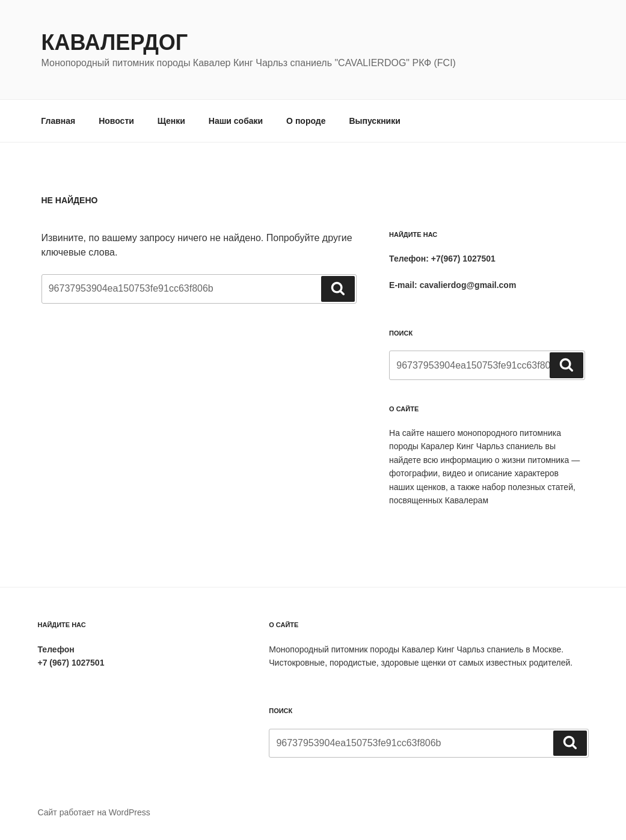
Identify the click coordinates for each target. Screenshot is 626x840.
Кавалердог (115, 42)
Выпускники (374, 121)
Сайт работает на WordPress (94, 812)
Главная (58, 121)
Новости (116, 121)
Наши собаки (236, 121)
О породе (306, 121)
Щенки (171, 121)
